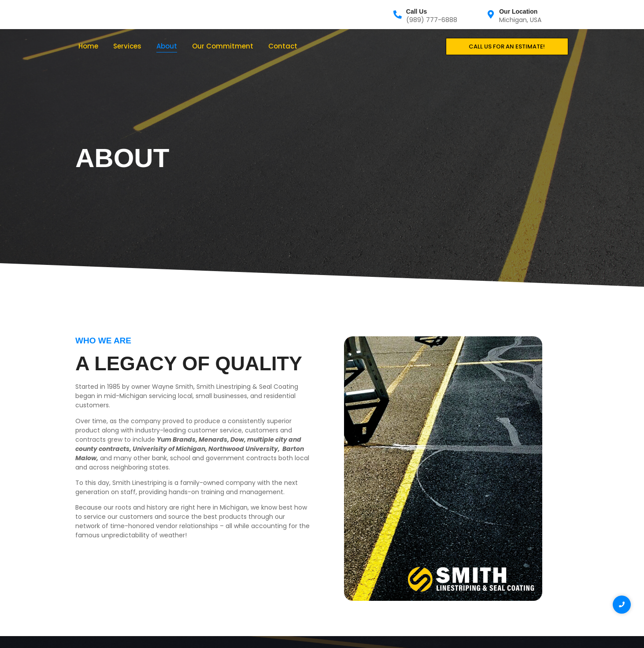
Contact (283, 46)
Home (88, 46)
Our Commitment (223, 46)
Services (127, 46)
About (167, 46)
